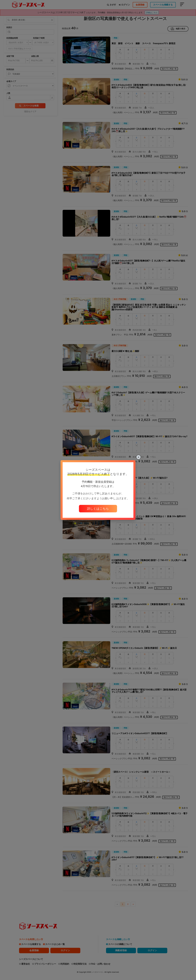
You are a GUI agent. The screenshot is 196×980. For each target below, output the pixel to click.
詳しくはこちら (98, 509)
